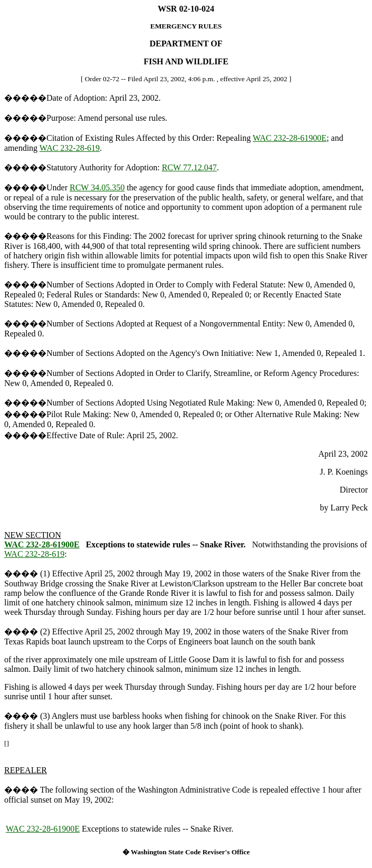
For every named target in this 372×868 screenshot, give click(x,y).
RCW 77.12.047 (189, 167)
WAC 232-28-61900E (290, 138)
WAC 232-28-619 (70, 148)
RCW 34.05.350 (97, 187)
